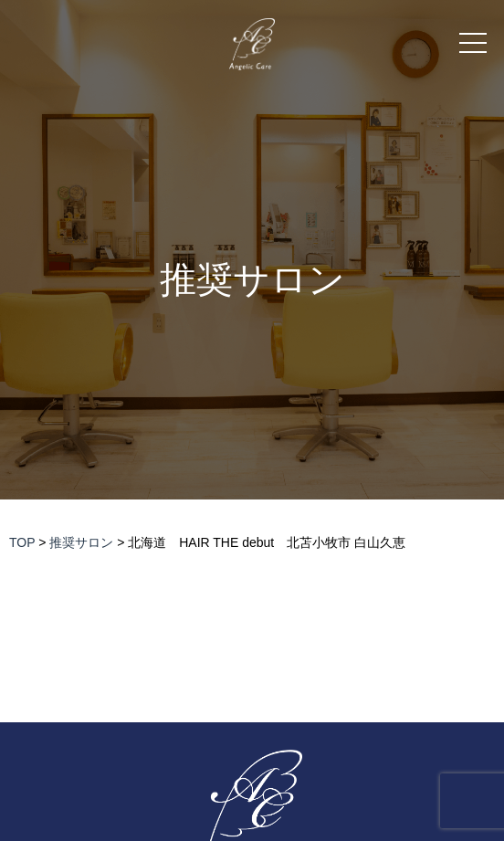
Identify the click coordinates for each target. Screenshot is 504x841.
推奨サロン (252, 280)
